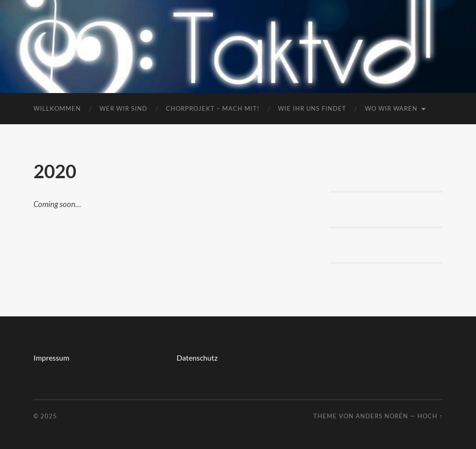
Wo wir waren (391, 108)
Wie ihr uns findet (312, 108)
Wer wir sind (123, 108)
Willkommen (57, 108)
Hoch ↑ (430, 416)
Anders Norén (382, 416)
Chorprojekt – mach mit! (213, 108)
